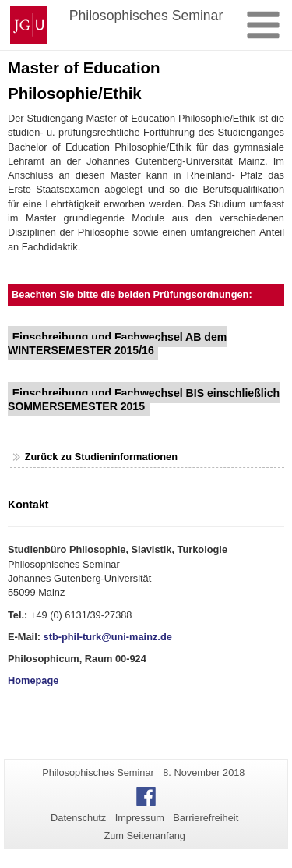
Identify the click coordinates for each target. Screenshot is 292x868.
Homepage (33, 680)
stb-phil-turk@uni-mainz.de (108, 637)
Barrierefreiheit (206, 818)
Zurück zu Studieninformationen (101, 457)
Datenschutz (78, 818)
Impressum (140, 818)
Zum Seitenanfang (144, 836)
